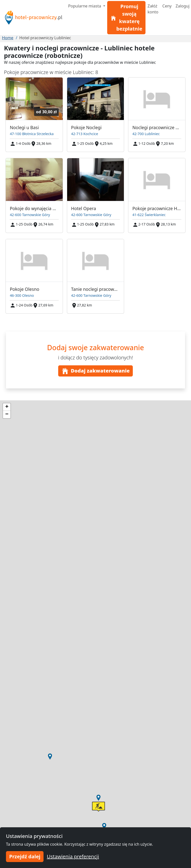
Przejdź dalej (25, 856)
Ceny (167, 6)
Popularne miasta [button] (85, 6)
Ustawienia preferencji (73, 856)
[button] (98, 798)
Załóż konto (153, 9)
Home (8, 38)
